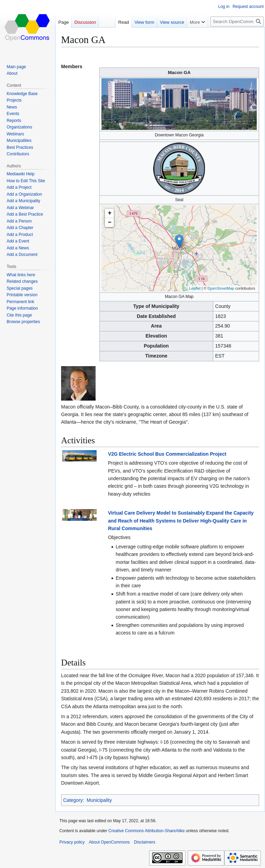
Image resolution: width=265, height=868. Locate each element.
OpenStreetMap (221, 288)
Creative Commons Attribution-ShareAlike (146, 831)
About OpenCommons (109, 842)
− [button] (110, 223)
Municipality (99, 800)
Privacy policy (72, 842)
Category (73, 800)
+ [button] (110, 213)
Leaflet (195, 288)
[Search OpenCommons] (237, 22)
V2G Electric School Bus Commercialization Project (167, 454)
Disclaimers (145, 842)
